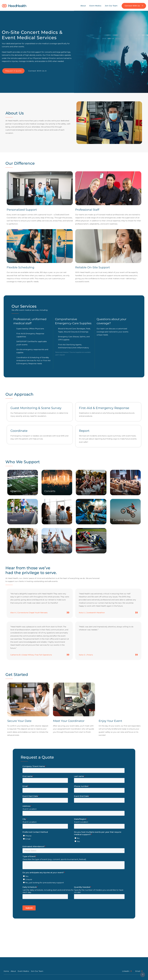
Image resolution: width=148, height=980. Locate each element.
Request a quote (13, 71)
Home (6, 971)
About (83, 6)
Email (139, 971)
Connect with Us (37, 71)
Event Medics (95, 6)
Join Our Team (111, 6)
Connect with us (134, 6)
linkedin (127, 971)
